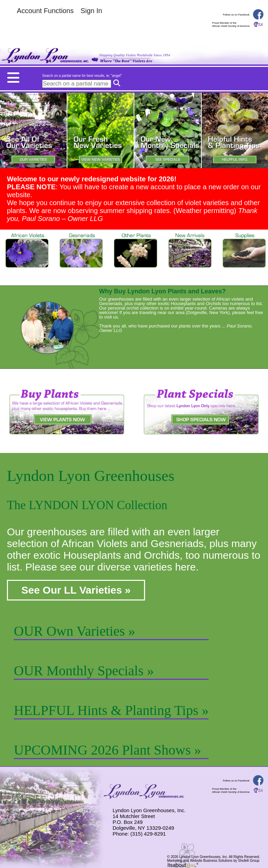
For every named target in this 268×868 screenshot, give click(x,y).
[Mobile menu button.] (134, 76)
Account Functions (45, 11)
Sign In (91, 11)
